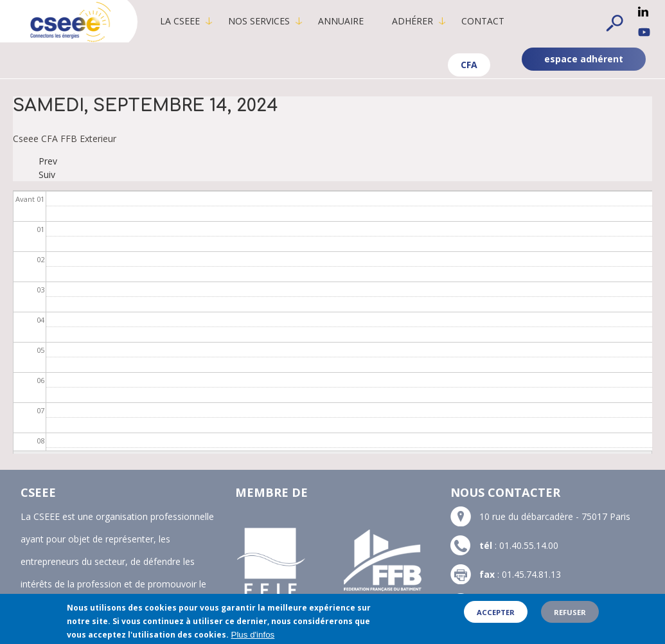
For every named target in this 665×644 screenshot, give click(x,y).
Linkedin (643, 12)
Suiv (47, 174)
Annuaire (344, 21)
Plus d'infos (253, 635)
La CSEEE (183, 21)
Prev (48, 161)
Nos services (262, 21)
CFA (469, 65)
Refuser (570, 613)
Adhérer (416, 21)
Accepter (496, 613)
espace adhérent (584, 59)
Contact (486, 21)
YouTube (644, 32)
